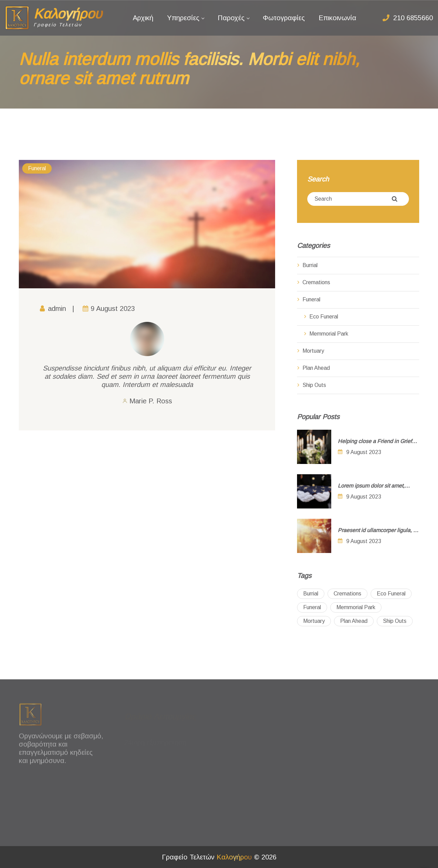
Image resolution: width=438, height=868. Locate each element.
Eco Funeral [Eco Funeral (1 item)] (391, 594)
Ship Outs (314, 385)
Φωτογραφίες (284, 18)
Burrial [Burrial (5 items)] (311, 594)
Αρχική (143, 18)
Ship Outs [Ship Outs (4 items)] (395, 621)
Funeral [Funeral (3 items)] (312, 607)
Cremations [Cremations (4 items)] (347, 594)
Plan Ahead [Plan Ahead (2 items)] (354, 621)
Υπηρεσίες (183, 18)
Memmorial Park (329, 334)
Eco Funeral (324, 317)
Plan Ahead (316, 368)
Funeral (37, 168)
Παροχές (231, 18)
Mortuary (313, 351)
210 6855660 (413, 18)
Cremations (316, 282)
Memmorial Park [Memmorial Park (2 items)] (356, 607)
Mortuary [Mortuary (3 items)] (314, 621)
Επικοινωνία (337, 18)
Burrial (310, 265)
